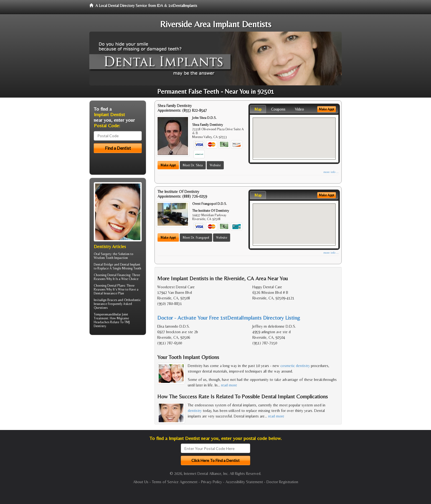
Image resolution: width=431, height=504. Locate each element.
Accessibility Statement (244, 482)
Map (258, 109)
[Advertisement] (118, 382)
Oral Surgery (102, 254)
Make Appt (168, 165)
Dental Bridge (103, 264)
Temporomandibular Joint (111, 314)
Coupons (278, 109)
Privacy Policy (211, 482)
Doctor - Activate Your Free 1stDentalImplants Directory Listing (229, 318)
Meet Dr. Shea (193, 165)
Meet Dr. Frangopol (196, 238)
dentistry (195, 411)
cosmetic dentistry (295, 366)
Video (299, 109)
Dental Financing (119, 275)
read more (229, 385)
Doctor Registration (282, 482)
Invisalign (100, 300)
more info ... (331, 172)
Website (215, 165)
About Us (141, 482)
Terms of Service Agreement (175, 482)
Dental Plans (116, 286)
